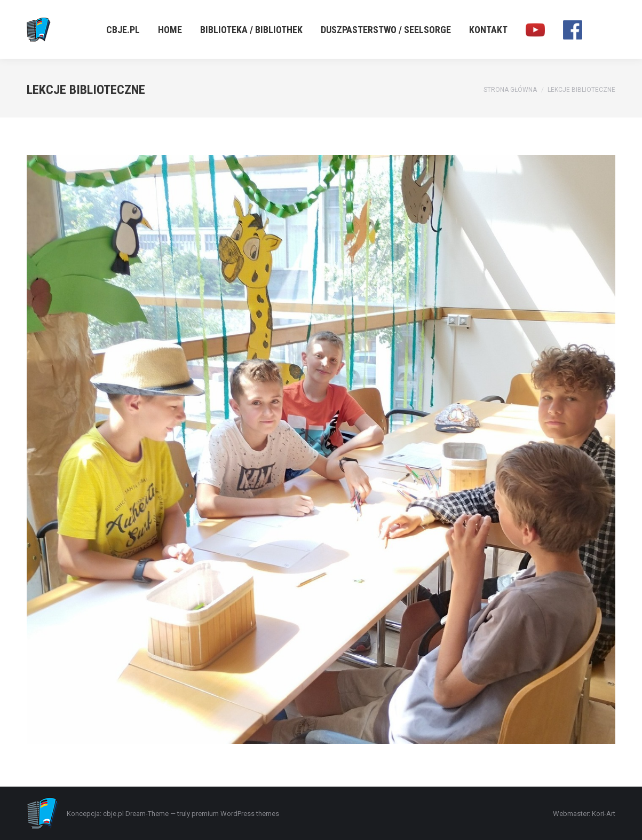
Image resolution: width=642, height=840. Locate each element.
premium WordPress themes (235, 814)
